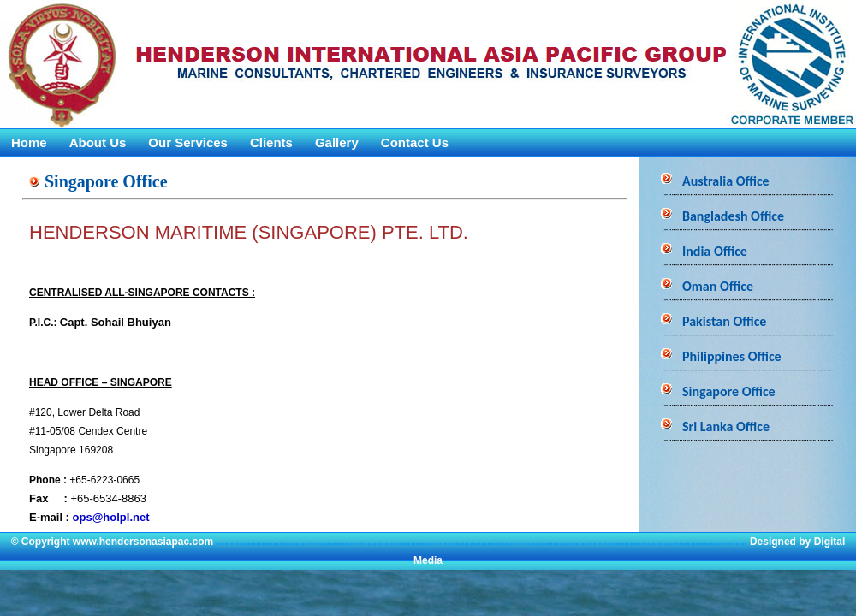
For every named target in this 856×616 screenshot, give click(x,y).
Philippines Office (732, 356)
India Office (715, 251)
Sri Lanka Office (726, 426)
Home (29, 142)
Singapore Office (729, 391)
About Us (98, 142)
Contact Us (415, 142)
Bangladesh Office (733, 216)
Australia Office (726, 181)
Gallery (337, 142)
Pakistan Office (724, 321)
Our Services (188, 142)
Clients (271, 142)
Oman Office (718, 286)
